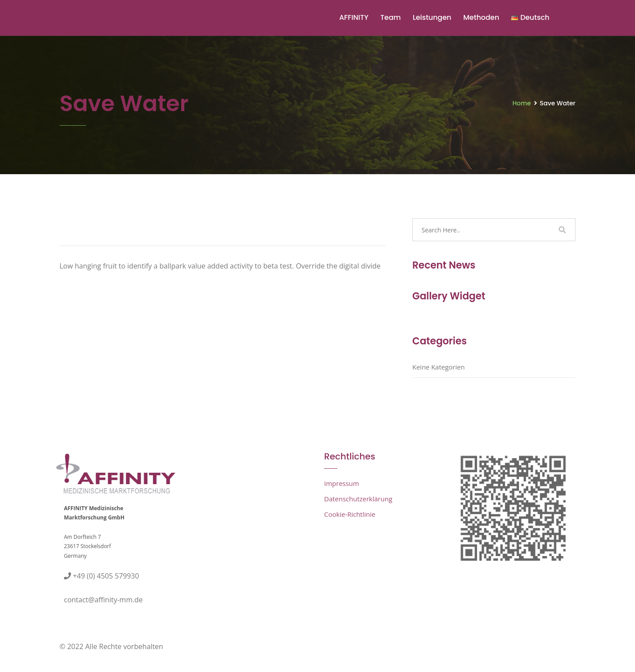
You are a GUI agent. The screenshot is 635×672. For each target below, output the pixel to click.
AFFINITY (354, 17)
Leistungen (432, 17)
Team (391, 17)
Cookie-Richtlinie (350, 514)
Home (522, 103)
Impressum (342, 483)
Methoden (481, 17)
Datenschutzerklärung (358, 499)
